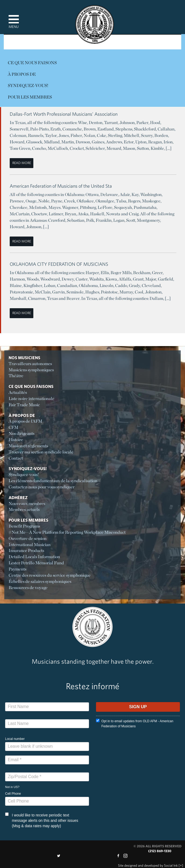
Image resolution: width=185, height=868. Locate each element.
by (148, 865)
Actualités (18, 392)
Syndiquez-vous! (28, 86)
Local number (15, 739)
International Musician (30, 545)
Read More (22, 163)
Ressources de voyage (28, 588)
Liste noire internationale (31, 399)
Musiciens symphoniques (31, 370)
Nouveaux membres (27, 504)
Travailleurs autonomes (30, 364)
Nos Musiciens (24, 358)
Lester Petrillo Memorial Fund (36, 563)
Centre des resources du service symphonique (50, 575)
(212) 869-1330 (160, 851)
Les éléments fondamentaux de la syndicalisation (53, 481)
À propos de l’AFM (25, 421)
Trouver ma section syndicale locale (41, 452)
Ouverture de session (28, 538)
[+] (181, 865)
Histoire (16, 440)
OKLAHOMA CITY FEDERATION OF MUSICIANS (59, 264)
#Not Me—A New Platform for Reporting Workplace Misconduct (67, 532)
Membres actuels (24, 509)
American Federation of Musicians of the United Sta (61, 186)
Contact (16, 458)
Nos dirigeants (22, 433)
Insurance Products (26, 551)
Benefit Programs (24, 526)
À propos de (22, 74)
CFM (13, 427)
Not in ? (12, 787)
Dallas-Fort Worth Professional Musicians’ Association (64, 114)
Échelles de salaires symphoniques (40, 581)
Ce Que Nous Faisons (32, 63)
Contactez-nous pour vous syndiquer (42, 487)
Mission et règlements (28, 446)
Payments (17, 569)
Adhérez (18, 497)
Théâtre (16, 376)
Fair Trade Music (24, 405)
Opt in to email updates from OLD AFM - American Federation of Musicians (135, 723)
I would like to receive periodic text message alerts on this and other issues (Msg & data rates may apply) (42, 820)
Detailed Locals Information (34, 557)
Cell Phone (13, 794)
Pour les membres (30, 97)
